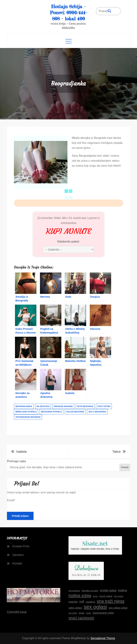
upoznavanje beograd (28, 417)
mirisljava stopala (26, 412)
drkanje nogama (63, 406)
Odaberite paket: (68, 242)
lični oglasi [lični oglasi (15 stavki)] (119, 596)
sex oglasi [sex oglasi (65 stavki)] (95, 607)
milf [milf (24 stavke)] (82, 602)
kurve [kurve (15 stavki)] (95, 596)
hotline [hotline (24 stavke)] (123, 590)
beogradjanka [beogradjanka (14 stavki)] (74, 591)
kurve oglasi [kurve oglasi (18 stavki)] (106, 596)
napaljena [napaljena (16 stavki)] (91, 602)
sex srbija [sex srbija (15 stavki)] (73, 613)
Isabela (21, 452)
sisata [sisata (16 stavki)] (82, 613)
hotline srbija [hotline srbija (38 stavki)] (80, 596)
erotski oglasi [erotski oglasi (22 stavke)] (108, 590)
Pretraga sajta (16, 461)
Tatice (117, 452)
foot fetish (104, 406)
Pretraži (125, 467)
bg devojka (43, 406)
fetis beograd (85, 406)
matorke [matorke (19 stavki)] (73, 602)
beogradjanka (24, 406)
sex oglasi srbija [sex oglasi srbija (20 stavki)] (118, 608)
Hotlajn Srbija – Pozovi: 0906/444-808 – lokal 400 (68, 13)
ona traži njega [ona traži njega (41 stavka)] (111, 601)
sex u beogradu (97, 412)
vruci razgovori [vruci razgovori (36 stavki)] (81, 618)
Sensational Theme (103, 638)
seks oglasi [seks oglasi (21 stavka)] (75, 608)
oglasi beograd (75, 412)
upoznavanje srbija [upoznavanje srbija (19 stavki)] (103, 613)
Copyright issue (17, 612)
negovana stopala (51, 412)
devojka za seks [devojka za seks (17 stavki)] (90, 591)
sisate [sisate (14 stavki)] (88, 613)
